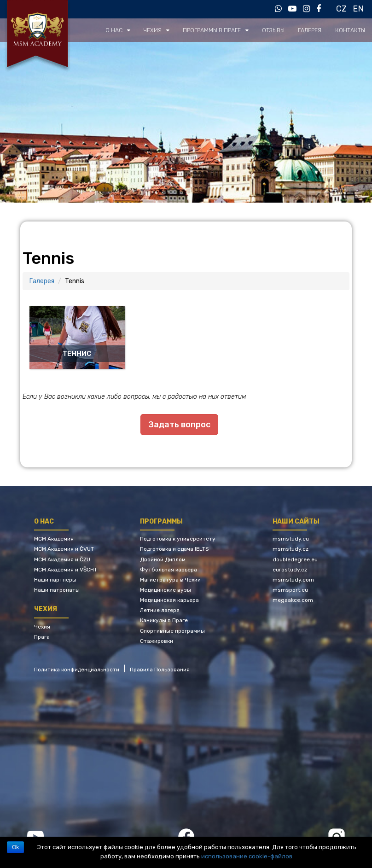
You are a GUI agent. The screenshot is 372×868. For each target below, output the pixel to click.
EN (358, 9)
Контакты (351, 30)
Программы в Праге (217, 30)
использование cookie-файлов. (247, 856)
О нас (122, 30)
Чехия (160, 30)
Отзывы (276, 30)
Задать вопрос (179, 425)
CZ (341, 9)
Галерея (312, 30)
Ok (15, 847)
